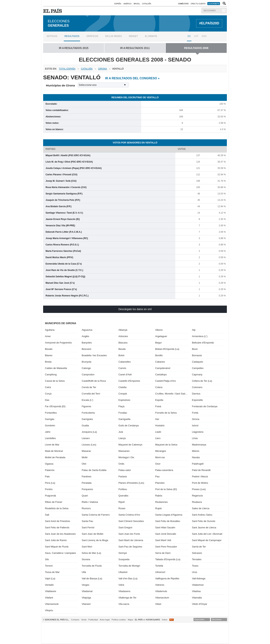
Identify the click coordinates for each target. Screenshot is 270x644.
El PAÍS (91, 628)
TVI (166, 628)
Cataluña (147, 4)
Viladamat (87, 591)
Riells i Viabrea (90, 502)
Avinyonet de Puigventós (58, 343)
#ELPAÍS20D (209, 23)
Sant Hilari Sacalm (165, 527)
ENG (204, 36)
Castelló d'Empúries (129, 381)
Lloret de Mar (52, 445)
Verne (160, 639)
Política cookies (119, 619)
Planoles (160, 483)
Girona (196, 419)
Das (47, 400)
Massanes (124, 451)
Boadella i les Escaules (94, 355)
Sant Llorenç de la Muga (95, 540)
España (118, 4)
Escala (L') (87, 400)
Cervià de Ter (89, 387)
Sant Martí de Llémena (131, 540)
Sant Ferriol (88, 527)
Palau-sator (125, 470)
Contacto (75, 619)
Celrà (48, 387)
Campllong (51, 374)
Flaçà (121, 406)
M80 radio (180, 633)
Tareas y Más (175, 639)
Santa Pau (87, 521)
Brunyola (87, 362)
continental (157, 633)
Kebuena (206, 633)
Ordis (121, 464)
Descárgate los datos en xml (135, 309)
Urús (195, 572)
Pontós (49, 489)
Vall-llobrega (199, 578)
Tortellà (159, 566)
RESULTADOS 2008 (196, 48)
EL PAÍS (53, 11)
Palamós (50, 470)
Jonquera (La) (89, 432)
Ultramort (160, 572)
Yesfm (220, 633)
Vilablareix (51, 591)
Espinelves (124, 400)
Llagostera (198, 432)
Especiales (199, 619)
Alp (194, 330)
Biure (195, 349)
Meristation (192, 639)
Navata (196, 457)
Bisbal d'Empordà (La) (167, 349)
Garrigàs (50, 419)
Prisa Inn (149, 628)
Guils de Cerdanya (129, 425)
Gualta (85, 425)
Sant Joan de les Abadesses (60, 534)
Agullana (50, 330)
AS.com (192, 628)
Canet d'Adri (125, 374)
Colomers (197, 387)
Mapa (130, 619)
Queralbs (123, 496)
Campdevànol (163, 368)
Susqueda (124, 559)
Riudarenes (162, 502)
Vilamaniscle (52, 604)
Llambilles (50, 438)
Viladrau (196, 591)
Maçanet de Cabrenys (130, 445)
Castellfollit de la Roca (94, 381)
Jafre (48, 432)
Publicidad (93, 619)
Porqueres (87, 489)
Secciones (210, 10)
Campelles (198, 368)
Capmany (197, 374)
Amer (48, 336)
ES (189, 36)
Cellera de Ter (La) (202, 381)
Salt (47, 515)
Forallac (123, 413)
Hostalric (160, 425)
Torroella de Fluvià (92, 566)
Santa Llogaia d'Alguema (169, 515)
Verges (85, 585)
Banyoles (87, 343)
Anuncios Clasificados (219, 639)
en (147, 619)
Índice (165, 619)
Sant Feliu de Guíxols (204, 521)
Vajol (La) (50, 578)
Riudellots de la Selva (57, 508)
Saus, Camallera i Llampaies (60, 553)
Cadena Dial (193, 633)
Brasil (137, 4)
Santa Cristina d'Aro (129, 515)
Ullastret (123, 572)
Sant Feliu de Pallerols (57, 527)
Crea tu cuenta (198, 4)
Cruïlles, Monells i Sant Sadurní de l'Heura (172, 394)
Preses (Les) (199, 489)
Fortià (195, 413)
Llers (158, 438)
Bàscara (123, 343)
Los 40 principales (109, 628)
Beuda (122, 349)
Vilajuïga (86, 598)
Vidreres (160, 585)
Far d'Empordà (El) (55, 406)
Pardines (87, 476)
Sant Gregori (125, 527)
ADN (204, 628)
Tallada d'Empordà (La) (168, 559)
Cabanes (160, 362)
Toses (195, 566)
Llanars (86, 438)
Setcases (197, 553)
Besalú (49, 349)
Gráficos (92, 36)
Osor (158, 464)
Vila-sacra (124, 604)
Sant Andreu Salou (202, 515)
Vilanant (86, 604)
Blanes (49, 355)
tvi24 (134, 639)
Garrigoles (87, 419)
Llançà (122, 438)
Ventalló (49, 585)
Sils (47, 559)
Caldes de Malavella (56, 368)
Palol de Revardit (201, 470)
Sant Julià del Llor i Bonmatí (207, 534)
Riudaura (197, 502)
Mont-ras (160, 457)
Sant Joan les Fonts (129, 534)
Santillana (128, 628)
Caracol (218, 628)
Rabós (159, 496)
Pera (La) (50, 483)
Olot (84, 464)
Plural (120, 639)
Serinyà (123, 553)
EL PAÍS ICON (147, 639)
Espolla (159, 400)
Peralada (87, 483)
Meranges (161, 451)
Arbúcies (123, 336)
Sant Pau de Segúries (130, 547)
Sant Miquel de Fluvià (57, 547)
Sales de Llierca (201, 508)
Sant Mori (87, 547)
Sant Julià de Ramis (56, 540)
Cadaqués (198, 362)
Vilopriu (49, 610)
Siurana (86, 559)
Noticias (52, 36)
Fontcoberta (88, 413)
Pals (47, 476)
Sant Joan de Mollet (93, 534)
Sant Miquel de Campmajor (207, 540)
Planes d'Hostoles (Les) (131, 483)
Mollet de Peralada (55, 457)
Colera (159, 387)
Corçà (48, 394)
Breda (48, 362)
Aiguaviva (87, 330)
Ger (157, 419)
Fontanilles (51, 413)
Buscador (224, 4)
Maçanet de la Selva (166, 445)
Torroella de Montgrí (129, 566)
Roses (122, 508)
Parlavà (123, 476)
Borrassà (197, 355)
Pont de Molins (200, 483)
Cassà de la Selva (55, 381)
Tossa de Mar (52, 572)
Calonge (86, 368)
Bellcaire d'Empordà (203, 343)
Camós (122, 368)
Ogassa (49, 464)
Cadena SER (180, 628)
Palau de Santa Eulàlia (94, 470)
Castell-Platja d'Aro (166, 381)
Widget (133, 36)
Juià (121, 432)
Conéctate (183, 4)
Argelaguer (161, 336)
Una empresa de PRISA (58, 631)
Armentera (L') (200, 336)
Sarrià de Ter (199, 547)
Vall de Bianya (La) (92, 578)
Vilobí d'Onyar (200, 604)
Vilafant (49, 598)
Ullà (84, 572)
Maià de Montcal (54, 451)
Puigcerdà (51, 496)
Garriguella (124, 419)
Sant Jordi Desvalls (166, 534)
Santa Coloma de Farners (96, 515)
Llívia (195, 438)
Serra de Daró (163, 553)
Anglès (85, 336)
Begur (159, 343)
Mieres (196, 451)
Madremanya (199, 445)
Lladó (158, 432)
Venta (84, 619)
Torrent (49, 566)
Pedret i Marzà (200, 476)
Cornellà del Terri (91, 394)
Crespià (123, 394)
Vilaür (158, 604)
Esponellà (197, 400)
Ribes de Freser (54, 502)
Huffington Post (96, 633)
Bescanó (87, 349)
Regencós (198, 496)
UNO (117, 633)
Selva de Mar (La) (91, 553)
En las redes (114, 36)
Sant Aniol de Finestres (58, 521)
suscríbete (214, 4)
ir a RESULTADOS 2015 (74, 48)
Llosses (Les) (89, 445)
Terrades (197, 559)
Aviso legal (105, 619)
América (127, 4)
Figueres (87, 406)
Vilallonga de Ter (127, 598)
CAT (196, 36)
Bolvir (122, 355)
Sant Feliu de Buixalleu (168, 521)
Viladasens (124, 591)
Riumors (86, 508)
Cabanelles (125, 362)
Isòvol (195, 425)
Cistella (123, 387)
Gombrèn (50, 425)
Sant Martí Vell (163, 540)
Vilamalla (197, 598)
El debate (151, 36)
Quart (85, 496)
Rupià (158, 508)
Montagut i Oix (126, 457)
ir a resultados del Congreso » (132, 78)
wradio (128, 633)
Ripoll (122, 502)
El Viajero (207, 639)
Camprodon (88, 374)
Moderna (105, 639)
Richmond (89, 639)
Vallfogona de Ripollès (167, 578)
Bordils (159, 355)
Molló (85, 457)
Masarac (86, 451)
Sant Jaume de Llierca (204, 527)
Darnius (196, 394)
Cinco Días (143, 633)
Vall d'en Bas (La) (128, 578)
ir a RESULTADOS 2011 (135, 48)
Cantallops (161, 374)
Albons (159, 330)
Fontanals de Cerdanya (205, 406)
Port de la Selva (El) (166, 489)
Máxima (168, 633)
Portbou (123, 489)
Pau (157, 476)
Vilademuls (161, 591)
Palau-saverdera (164, 470)
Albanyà (123, 330)
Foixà (158, 406)
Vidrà (121, 585)
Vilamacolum (162, 598)
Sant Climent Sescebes (131, 521)
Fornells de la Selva (166, 413)
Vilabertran (198, 585)
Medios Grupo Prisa (58, 640)
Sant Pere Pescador (166, 547)
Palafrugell (198, 464)
